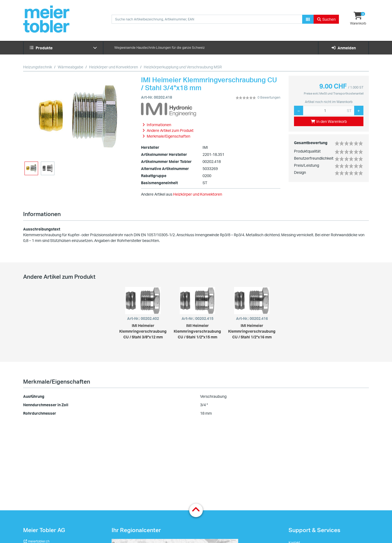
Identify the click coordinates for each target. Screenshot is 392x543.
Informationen (42, 214)
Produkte (63, 48)
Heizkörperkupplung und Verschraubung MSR (183, 67)
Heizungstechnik (38, 67)
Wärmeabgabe (71, 67)
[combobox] (207, 19)
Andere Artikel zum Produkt (59, 277)
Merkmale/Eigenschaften (57, 381)
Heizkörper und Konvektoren (114, 67)
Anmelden (343, 48)
